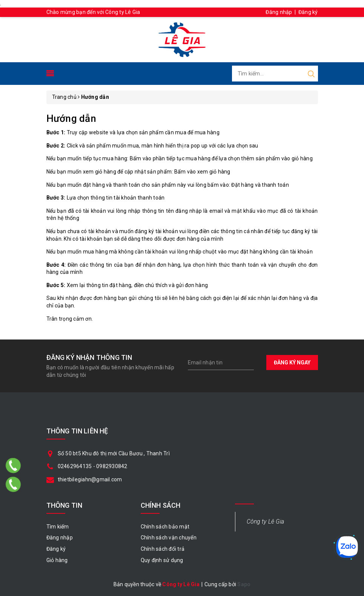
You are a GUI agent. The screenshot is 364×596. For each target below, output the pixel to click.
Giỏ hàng (57, 560)
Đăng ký (308, 12)
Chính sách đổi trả (163, 549)
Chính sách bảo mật (165, 527)
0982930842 (112, 466)
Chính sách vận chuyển (169, 538)
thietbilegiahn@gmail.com (90, 479)
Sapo (244, 584)
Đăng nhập (279, 12)
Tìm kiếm (58, 527)
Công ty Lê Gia (266, 521)
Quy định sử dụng (162, 560)
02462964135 (75, 466)
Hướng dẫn (71, 118)
